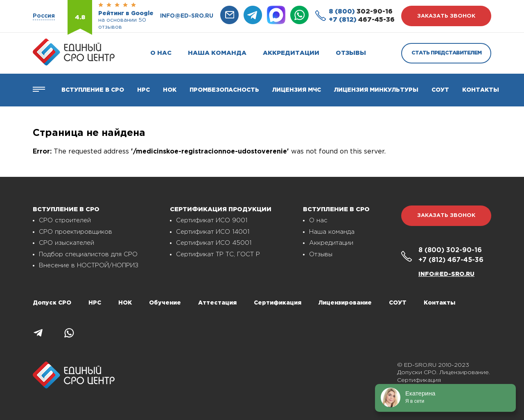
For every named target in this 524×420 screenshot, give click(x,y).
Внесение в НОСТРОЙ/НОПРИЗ (89, 265)
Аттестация (217, 303)
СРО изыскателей (67, 243)
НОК (170, 90)
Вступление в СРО (93, 90)
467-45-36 (362, 20)
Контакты (481, 90)
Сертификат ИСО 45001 (214, 243)
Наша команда (217, 53)
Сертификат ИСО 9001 (212, 220)
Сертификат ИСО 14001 (213, 232)
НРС (95, 303)
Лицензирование (345, 303)
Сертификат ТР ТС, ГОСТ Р (218, 254)
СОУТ (440, 90)
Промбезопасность (224, 90)
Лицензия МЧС (297, 90)
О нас (161, 53)
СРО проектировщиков (76, 232)
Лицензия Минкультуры (376, 90)
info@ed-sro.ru (187, 16)
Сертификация (278, 303)
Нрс (143, 90)
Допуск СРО (52, 303)
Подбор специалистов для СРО (88, 254)
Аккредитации (291, 53)
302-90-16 (361, 12)
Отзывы (351, 53)
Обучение (165, 303)
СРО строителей (65, 220)
